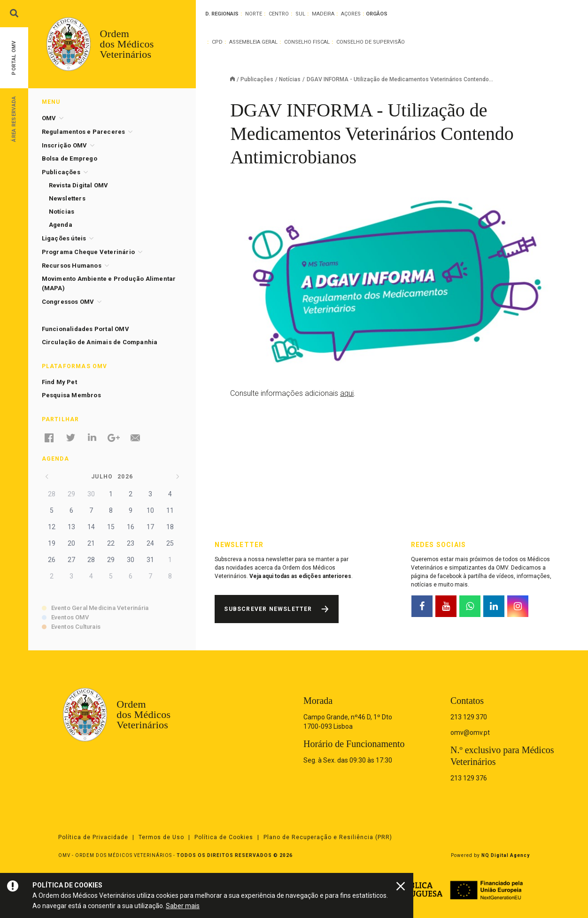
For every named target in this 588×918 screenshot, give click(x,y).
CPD (217, 42)
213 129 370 (469, 717)
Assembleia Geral (253, 42)
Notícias (290, 79)
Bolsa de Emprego (70, 158)
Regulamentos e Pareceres (84, 132)
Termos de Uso (161, 837)
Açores (351, 14)
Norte (254, 14)
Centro (279, 14)
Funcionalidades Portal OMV (85, 329)
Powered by (490, 855)
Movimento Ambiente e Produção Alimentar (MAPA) (109, 283)
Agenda (61, 225)
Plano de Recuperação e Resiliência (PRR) (328, 837)
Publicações (257, 79)
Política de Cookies (224, 837)
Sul (300, 14)
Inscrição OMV (65, 145)
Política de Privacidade (93, 837)
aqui (347, 393)
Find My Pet (59, 382)
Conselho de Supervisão (371, 42)
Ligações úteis (64, 238)
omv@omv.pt (470, 733)
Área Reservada (14, 119)
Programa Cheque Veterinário (88, 252)
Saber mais (183, 906)
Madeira (323, 14)
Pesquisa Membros (71, 395)
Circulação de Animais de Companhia (100, 342)
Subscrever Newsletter (268, 609)
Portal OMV (14, 58)
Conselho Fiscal (307, 42)
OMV (49, 118)
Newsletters (67, 198)
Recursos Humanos (72, 266)
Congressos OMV (68, 302)
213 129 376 (469, 778)
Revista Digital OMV (79, 185)
